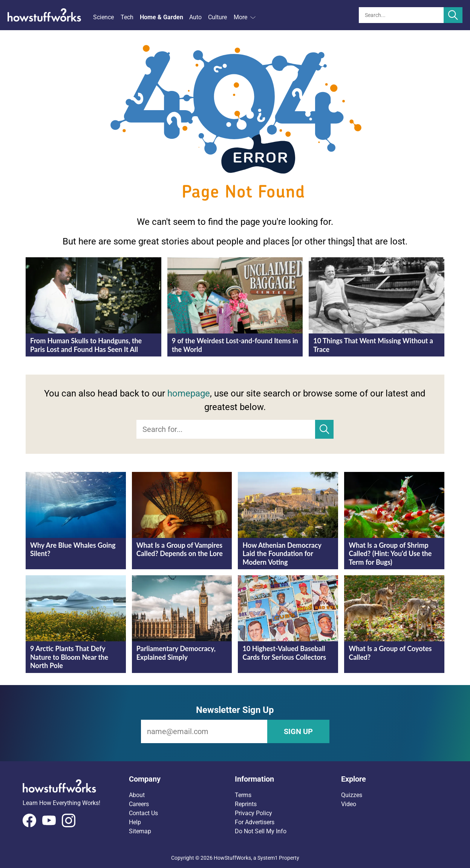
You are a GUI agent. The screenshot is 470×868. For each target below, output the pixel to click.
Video (349, 804)
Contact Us (143, 813)
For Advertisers (255, 822)
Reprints (246, 804)
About (137, 795)
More (245, 17)
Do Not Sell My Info (261, 831)
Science (103, 17)
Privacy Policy (253, 813)
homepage (189, 393)
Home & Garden (162, 17)
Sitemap (140, 831)
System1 (268, 858)
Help (135, 822)
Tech (127, 17)
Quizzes (352, 795)
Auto (195, 17)
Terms (243, 795)
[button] (182, 779)
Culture (217, 17)
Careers (139, 804)
